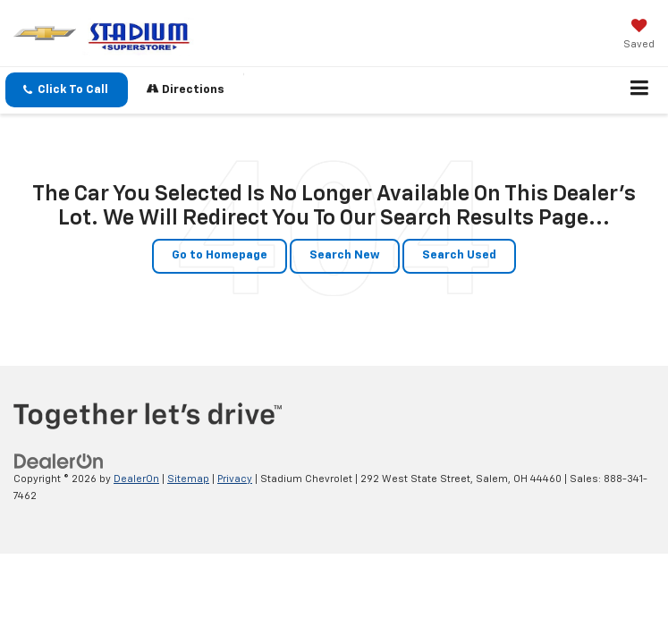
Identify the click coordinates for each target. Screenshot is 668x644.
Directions (186, 89)
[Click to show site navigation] (640, 90)
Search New (345, 255)
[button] (67, 90)
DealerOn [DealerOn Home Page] (136, 479)
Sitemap (188, 479)
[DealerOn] (59, 461)
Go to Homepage (220, 255)
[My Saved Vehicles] (639, 36)
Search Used (459, 255)
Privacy (235, 479)
